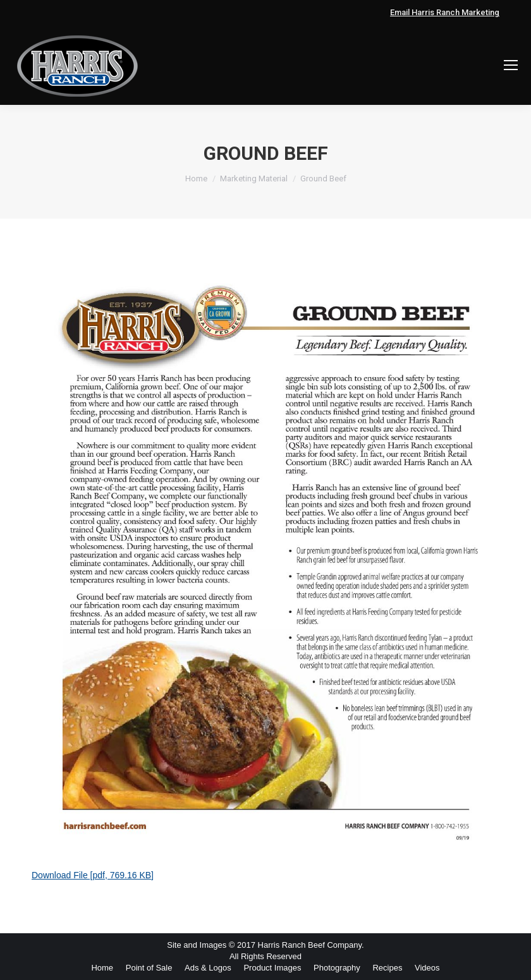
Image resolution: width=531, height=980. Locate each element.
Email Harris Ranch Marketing (445, 12)
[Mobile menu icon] (511, 65)
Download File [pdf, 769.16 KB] (93, 875)
